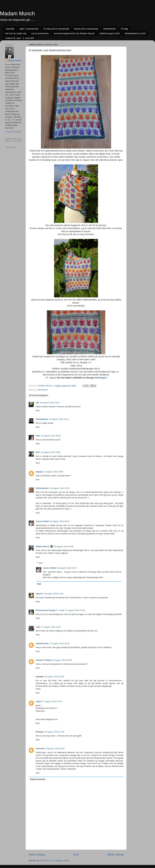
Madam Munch (17, 14)
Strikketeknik (109, 29)
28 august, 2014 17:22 (54, 732)
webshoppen (100, 378)
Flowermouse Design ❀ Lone (50, 610)
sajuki (38, 701)
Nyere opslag (37, 854)
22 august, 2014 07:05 (62, 660)
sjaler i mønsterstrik (29, 29)
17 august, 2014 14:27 (51, 627)
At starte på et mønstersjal (56, 29)
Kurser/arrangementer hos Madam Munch (74, 33)
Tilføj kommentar (38, 779)
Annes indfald (42, 521)
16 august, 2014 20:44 (59, 521)
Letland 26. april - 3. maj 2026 (20, 38)
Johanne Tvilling (44, 660)
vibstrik (39, 594)
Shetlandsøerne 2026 (135, 33)
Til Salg (124, 29)
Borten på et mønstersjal (86, 29)
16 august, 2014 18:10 (50, 403)
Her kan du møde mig (16, 33)
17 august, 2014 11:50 (75, 610)
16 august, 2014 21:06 (53, 594)
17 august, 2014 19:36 (59, 643)
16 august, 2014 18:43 (51, 436)
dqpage (39, 472)
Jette (38, 627)
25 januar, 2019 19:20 (55, 748)
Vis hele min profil (13, 132)
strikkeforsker (42, 643)
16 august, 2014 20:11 (60, 488)
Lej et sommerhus (40, 33)
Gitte (38, 436)
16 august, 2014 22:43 (67, 568)
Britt (38, 452)
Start (76, 854)
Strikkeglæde (42, 419)
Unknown (40, 748)
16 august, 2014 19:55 (50, 452)
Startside (10, 29)
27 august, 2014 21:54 (52, 701)
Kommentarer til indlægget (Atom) (55, 860)
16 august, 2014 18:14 (59, 419)
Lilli (37, 403)
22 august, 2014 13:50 (54, 677)
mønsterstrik (42, 390)
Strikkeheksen (42, 488)
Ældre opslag (115, 854)
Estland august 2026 (110, 33)
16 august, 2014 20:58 (64, 546)
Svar (38, 410)
